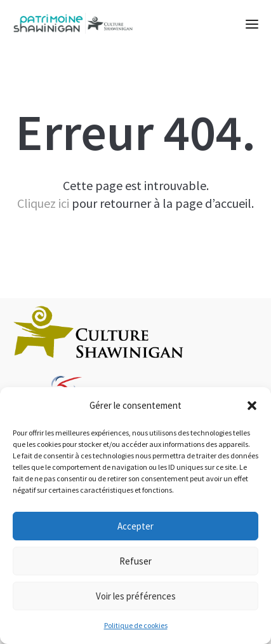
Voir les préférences (136, 596)
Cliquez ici (43, 203)
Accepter (135, 526)
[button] (252, 406)
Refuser (135, 561)
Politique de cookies (136, 625)
